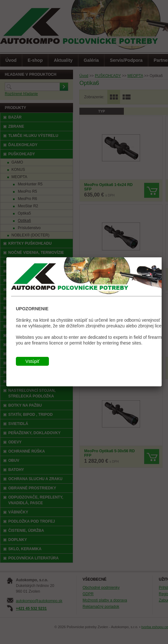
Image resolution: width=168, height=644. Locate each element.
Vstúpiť (32, 361)
